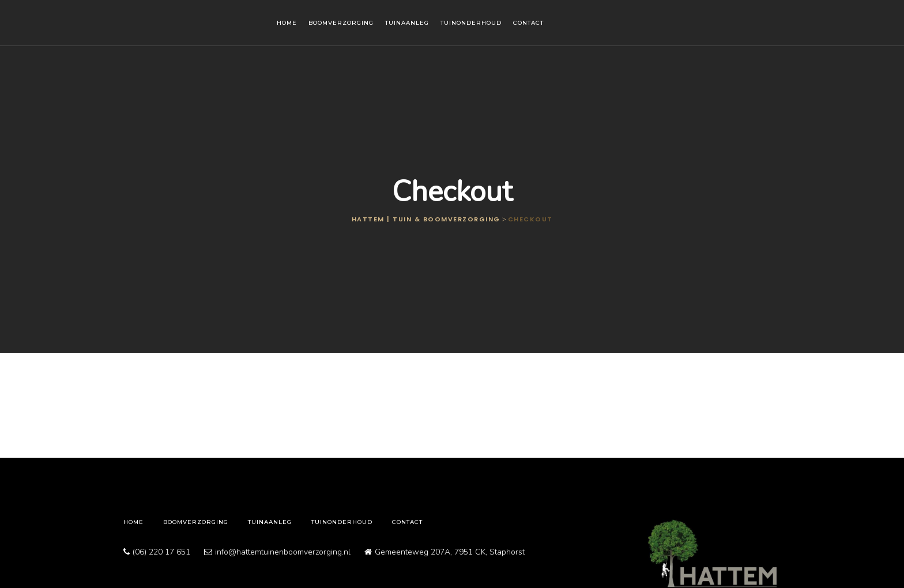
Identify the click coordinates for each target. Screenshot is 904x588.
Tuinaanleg (407, 23)
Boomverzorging (341, 23)
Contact (528, 23)
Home (287, 23)
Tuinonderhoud (471, 23)
